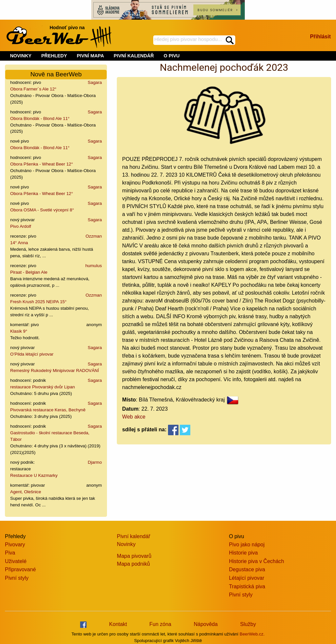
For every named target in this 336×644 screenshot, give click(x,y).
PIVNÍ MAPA (90, 56)
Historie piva (243, 553)
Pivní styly (17, 578)
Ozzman (94, 236)
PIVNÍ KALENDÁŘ (134, 56)
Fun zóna (160, 624)
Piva (10, 553)
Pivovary (15, 545)
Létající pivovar (247, 578)
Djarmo (95, 462)
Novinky (126, 544)
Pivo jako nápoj (247, 545)
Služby (248, 624)
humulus (94, 266)
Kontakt (118, 624)
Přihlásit (320, 37)
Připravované (20, 569)
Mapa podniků (133, 564)
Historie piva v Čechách (257, 561)
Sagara (95, 82)
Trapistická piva (247, 586)
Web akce (134, 417)
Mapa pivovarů (134, 556)
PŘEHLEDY (54, 56)
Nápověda (206, 624)
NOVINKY (21, 56)
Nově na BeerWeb (56, 74)
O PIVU (172, 56)
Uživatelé (16, 561)
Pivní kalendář (133, 536)
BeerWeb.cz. (252, 634)
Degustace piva (247, 569)
